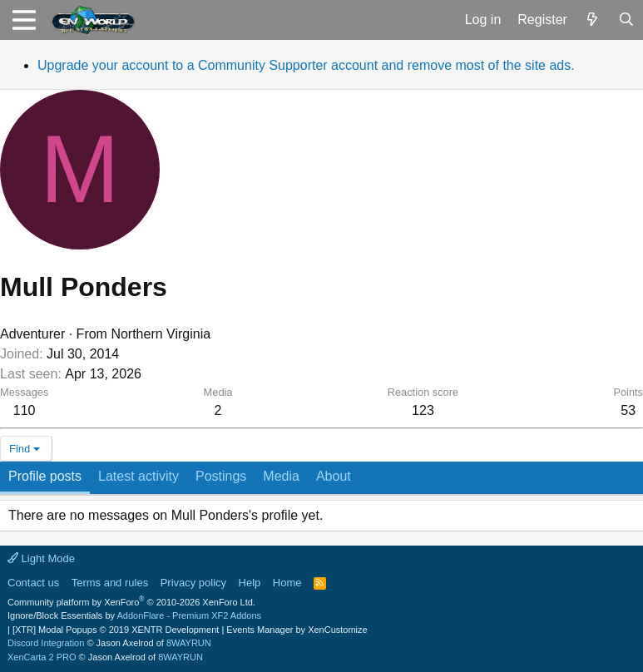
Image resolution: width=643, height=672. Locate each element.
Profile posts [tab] (45, 476)
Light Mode (41, 558)
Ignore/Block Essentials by (134, 615)
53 (628, 410)
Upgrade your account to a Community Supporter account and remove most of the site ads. (306, 65)
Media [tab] (281, 476)
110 (25, 410)
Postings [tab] (221, 476)
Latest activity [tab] (138, 476)
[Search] (626, 20)
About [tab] (334, 476)
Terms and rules (110, 583)
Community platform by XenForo (131, 602)
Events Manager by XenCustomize (297, 630)
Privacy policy (193, 583)
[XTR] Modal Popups (116, 630)
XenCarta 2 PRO (42, 657)
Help (250, 583)
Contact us (33, 583)
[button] (24, 20)
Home (287, 583)
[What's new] (593, 20)
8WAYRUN (189, 643)
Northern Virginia (161, 334)
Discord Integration (46, 643)
